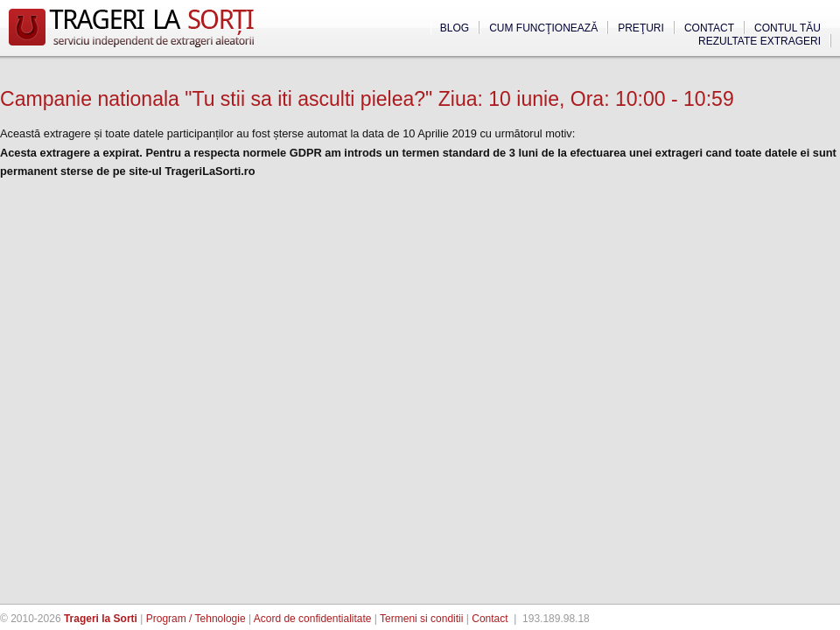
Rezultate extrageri (759, 41)
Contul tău (787, 28)
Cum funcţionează (543, 28)
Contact (709, 28)
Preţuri (641, 28)
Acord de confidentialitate (313, 619)
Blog (455, 28)
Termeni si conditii (421, 619)
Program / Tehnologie (196, 619)
